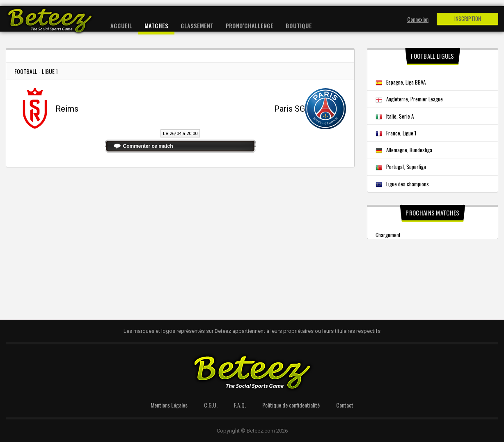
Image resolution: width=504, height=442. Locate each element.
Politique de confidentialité (291, 405)
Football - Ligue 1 (36, 71)
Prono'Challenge (250, 26)
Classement (197, 26)
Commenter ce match (148, 146)
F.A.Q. (240, 405)
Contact (345, 405)
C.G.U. (211, 405)
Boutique (299, 26)
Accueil (121, 26)
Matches (156, 26)
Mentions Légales (169, 405)
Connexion (418, 19)
